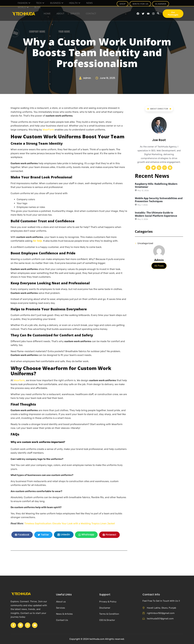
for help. (38, 241)
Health (67, 2)
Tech (36, 2)
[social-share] (22, 535)
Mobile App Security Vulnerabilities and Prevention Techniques (159, 200)
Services (72, 14)
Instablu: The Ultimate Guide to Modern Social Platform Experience (156, 214)
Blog (34, 5)
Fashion (22, 2)
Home (45, 14)
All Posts (159, 266)
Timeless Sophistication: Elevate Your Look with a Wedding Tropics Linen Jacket (70, 523)
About (58, 14)
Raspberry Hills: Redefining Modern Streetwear (156, 185)
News (80, 2)
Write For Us (140, 3)
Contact (88, 14)
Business (51, 2)
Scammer (159, 3)
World (21, 5)
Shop (124, 3)
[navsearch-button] (158, 14)
